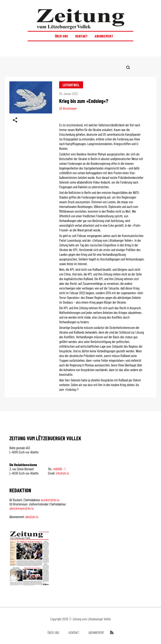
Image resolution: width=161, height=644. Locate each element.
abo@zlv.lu (32, 517)
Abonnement (104, 36)
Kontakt (82, 36)
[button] (80, 49)
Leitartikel (71, 85)
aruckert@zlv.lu (50, 500)
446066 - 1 (59, 469)
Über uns (62, 36)
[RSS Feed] (111, 633)
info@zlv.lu (62, 473)
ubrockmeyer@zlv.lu (21, 508)
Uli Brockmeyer (68, 108)
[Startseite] (80, 19)
